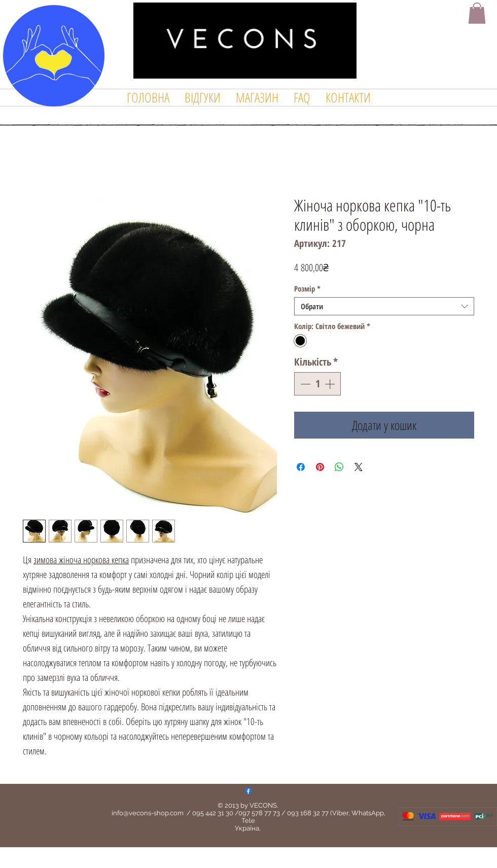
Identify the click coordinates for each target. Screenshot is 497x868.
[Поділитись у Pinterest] (320, 467)
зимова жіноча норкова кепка (81, 560)
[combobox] (384, 306)
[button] (477, 13)
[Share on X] (359, 467)
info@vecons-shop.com (148, 813)
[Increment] (331, 384)
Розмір (307, 288)
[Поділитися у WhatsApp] (339, 467)
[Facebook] (248, 791)
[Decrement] (304, 384)
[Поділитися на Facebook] (301, 467)
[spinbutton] (317, 384)
